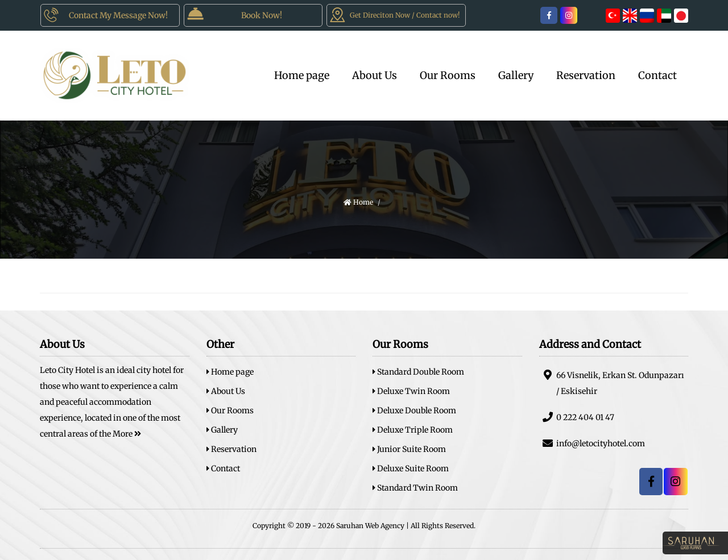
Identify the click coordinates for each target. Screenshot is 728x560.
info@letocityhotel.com (592, 443)
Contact (657, 75)
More (127, 434)
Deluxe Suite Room (411, 468)
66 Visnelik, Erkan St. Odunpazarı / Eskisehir (612, 383)
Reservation (586, 75)
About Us (375, 75)
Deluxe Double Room (414, 410)
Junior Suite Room (409, 449)
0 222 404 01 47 (577, 417)
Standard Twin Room (415, 488)
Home (358, 202)
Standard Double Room (418, 372)
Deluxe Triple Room (413, 430)
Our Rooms (448, 75)
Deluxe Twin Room (411, 391)
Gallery (516, 75)
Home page (302, 75)
